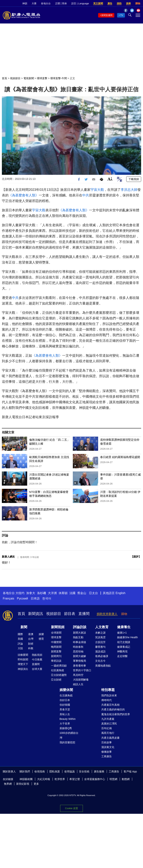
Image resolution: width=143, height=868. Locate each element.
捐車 (128, 3)
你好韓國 (65, 705)
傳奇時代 (107, 700)
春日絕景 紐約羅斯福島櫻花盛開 (120, 457)
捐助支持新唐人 (107, 614)
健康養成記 (124, 647)
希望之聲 (75, 779)
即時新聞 (23, 659)
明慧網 (113, 779)
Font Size (110, 179)
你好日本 (65, 700)
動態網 (126, 779)
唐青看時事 (80, 666)
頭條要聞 (23, 655)
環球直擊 (42, 78)
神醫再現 (122, 651)
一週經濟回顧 (59, 666)
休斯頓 (63, 593)
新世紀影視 (23, 784)
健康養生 (124, 627)
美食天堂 (65, 709)
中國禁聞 (56, 642)
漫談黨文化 (108, 747)
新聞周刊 (56, 656)
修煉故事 (107, 752)
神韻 (25, 3)
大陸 (20, 648)
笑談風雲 (100, 637)
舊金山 (82, 593)
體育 (41, 639)
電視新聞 (29, 78)
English (120, 593)
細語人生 (78, 684)
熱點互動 (78, 637)
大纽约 (20, 593)
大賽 (34, 3)
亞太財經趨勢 (59, 675)
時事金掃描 (80, 642)
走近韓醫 (122, 656)
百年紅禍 (107, 728)
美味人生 (65, 714)
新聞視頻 (58, 627)
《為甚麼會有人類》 (24, 195)
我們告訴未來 (109, 695)
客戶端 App (130, 771)
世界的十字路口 (82, 670)
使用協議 (69, 771)
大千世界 (65, 724)
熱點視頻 (37, 655)
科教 (31, 648)
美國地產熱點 (103, 666)
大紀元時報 (44, 779)
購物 (138, 3)
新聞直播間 (107, 15)
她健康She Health (127, 637)
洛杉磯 (42, 593)
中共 (86, 195)
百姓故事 (107, 742)
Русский (22, 598)
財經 (31, 644)
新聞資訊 (36, 614)
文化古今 (100, 661)
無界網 (8, 784)
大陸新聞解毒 (81, 680)
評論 (20, 644)
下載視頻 (134, 179)
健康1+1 (122, 633)
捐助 (119, 3)
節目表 (70, 614)
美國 (20, 639)
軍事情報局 (80, 661)
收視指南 (40, 771)
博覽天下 (23, 664)
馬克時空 (78, 675)
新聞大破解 (80, 656)
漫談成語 (100, 651)
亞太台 (93, 593)
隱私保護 (55, 771)
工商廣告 (107, 756)
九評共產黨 (108, 719)
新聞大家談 (80, 633)
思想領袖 (78, 651)
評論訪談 (80, 627)
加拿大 (31, 593)
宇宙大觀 (97, 190)
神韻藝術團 (26, 779)
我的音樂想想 (67, 742)
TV (122, 15)
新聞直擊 (56, 651)
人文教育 (102, 627)
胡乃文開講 (124, 642)
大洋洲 (52, 593)
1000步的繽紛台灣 (69, 735)
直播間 (84, 614)
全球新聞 (56, 633)
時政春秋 (78, 647)
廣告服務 (99, 771)
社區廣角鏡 (58, 670)
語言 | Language (80, 3)
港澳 (31, 634)
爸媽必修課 (102, 656)
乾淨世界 (60, 779)
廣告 (110, 3)
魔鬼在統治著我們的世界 (116, 714)
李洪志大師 (129, 190)
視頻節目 (15, 78)
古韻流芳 (100, 642)
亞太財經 (56, 680)
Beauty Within (68, 719)
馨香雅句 (100, 647)
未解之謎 (100, 633)
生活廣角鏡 (66, 695)
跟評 (136, 557)
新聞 (24, 627)
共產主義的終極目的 (113, 709)
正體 (58, 3)
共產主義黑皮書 (110, 738)
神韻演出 (23, 669)
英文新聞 (98, 3)
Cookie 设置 (71, 808)
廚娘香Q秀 (66, 728)
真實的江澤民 (109, 724)
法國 (72, 593)
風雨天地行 (108, 733)
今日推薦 (37, 659)
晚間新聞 (56, 647)
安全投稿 (84, 771)
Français (8, 598)
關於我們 (25, 771)
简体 (64, 3)
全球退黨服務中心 (95, 779)
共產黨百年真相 (110, 705)
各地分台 (46, 3)
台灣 (31, 639)
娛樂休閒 (66, 690)
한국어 (47, 598)
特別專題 (108, 690)
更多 (36, 784)
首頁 (4, 78)
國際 (20, 634)
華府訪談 (56, 661)
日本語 (35, 598)
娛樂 (41, 634)
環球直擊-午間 (59, 78)
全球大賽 (37, 669)
